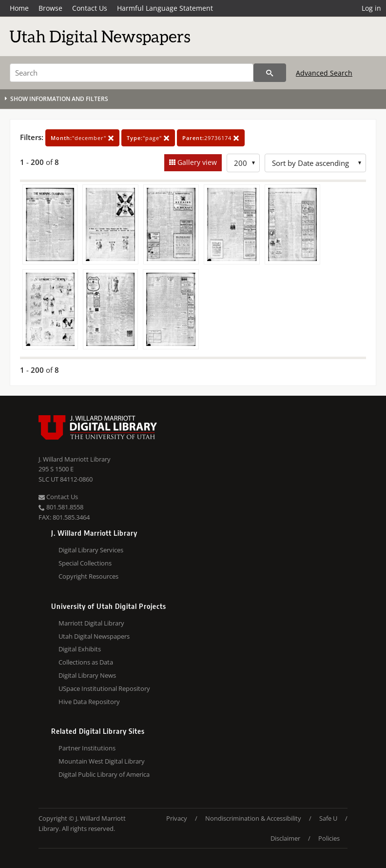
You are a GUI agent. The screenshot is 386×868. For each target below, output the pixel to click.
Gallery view (196, 162)
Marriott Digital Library (91, 623)
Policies (329, 838)
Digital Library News (87, 675)
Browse (50, 8)
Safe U (328, 818)
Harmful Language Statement (165, 8)
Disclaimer (285, 838)
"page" (148, 138)
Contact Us (90, 8)
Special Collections (85, 563)
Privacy (177, 818)
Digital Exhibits (80, 649)
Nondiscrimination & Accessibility (253, 818)
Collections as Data (86, 662)
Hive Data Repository (89, 702)
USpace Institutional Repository (104, 688)
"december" (82, 138)
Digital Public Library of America (104, 774)
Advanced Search (324, 73)
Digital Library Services (91, 550)
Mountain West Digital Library (102, 761)
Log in (371, 8)
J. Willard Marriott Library (75, 459)
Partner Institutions (87, 748)
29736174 (211, 138)
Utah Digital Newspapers (94, 636)
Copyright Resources (88, 576)
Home (19, 8)
